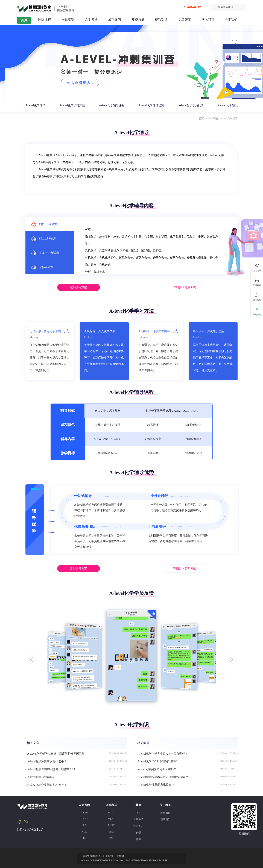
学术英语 (138, 826)
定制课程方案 (78, 287)
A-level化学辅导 (35, 105)
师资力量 (138, 20)
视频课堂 (161, 20)
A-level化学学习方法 (72, 105)
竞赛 (138, 839)
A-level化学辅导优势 (151, 105)
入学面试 (138, 819)
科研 (138, 833)
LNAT (111, 825)
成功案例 (115, 20)
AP (84, 825)
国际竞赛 (68, 20)
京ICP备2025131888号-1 (92, 856)
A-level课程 (212, 119)
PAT (111, 838)
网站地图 (121, 856)
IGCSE (84, 819)
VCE (84, 832)
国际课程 (45, 20)
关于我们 (231, 20)
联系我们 (165, 820)
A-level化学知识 (228, 105)
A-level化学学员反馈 (191, 105)
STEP (111, 832)
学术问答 (208, 20)
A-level (84, 813)
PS (138, 813)
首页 (24, 20)
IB (84, 838)
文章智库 (185, 20)
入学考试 (91, 20)
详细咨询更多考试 (185, 287)
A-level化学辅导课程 (112, 105)
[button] (32, 659)
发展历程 (165, 813)
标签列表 (109, 856)
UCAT (111, 813)
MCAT (111, 819)
